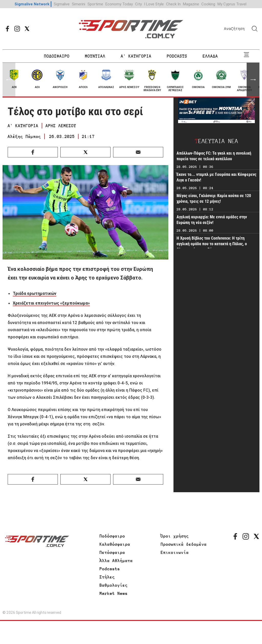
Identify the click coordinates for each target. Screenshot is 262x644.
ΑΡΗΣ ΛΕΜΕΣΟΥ (61, 126)
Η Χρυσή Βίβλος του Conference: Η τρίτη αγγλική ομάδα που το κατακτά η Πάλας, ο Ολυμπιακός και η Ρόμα (212, 244)
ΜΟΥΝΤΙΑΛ (95, 56)
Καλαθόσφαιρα (115, 544)
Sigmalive (62, 4)
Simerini (79, 4)
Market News (114, 593)
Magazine (191, 4)
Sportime (95, 4)
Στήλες (107, 577)
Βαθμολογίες (114, 585)
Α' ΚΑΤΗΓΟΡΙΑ (136, 56)
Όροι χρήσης (175, 536)
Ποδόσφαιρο (112, 536)
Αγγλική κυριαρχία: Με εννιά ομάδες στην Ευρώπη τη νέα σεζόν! (212, 220)
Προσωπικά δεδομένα (184, 544)
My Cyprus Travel (232, 4)
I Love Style (154, 4)
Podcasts (110, 569)
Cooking (208, 4)
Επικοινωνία (175, 552)
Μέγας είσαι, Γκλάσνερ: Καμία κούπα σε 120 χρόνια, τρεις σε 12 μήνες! (214, 198)
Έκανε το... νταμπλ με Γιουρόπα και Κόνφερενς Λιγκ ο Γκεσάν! (216, 177)
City (138, 4)
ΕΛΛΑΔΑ (210, 56)
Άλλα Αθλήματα (116, 561)
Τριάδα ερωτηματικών (35, 293)
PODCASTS (177, 56)
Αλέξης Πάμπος (24, 136)
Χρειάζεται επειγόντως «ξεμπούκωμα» (51, 303)
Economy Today (119, 4)
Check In (173, 4)
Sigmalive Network (32, 4)
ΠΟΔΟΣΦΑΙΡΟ (57, 56)
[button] (253, 80)
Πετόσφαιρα (112, 552)
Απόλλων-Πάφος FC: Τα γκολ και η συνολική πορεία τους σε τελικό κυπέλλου (214, 156)
